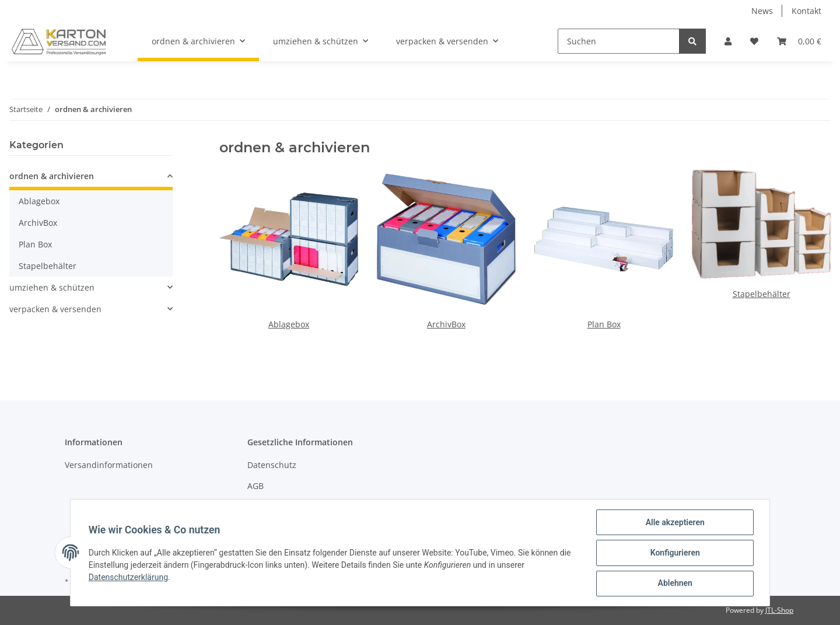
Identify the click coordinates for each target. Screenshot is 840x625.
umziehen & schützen (52, 287)
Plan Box (604, 324)
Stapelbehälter (762, 294)
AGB (256, 486)
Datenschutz (272, 465)
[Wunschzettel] (754, 41)
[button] (728, 41)
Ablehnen (674, 584)
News (762, 11)
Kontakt (806, 11)
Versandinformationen (109, 465)
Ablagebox (289, 324)
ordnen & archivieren (52, 176)
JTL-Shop (779, 610)
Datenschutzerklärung (129, 578)
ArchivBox (446, 324)
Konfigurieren (674, 553)
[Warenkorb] (799, 41)
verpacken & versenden (55, 309)
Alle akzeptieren (674, 523)
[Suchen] (619, 41)
